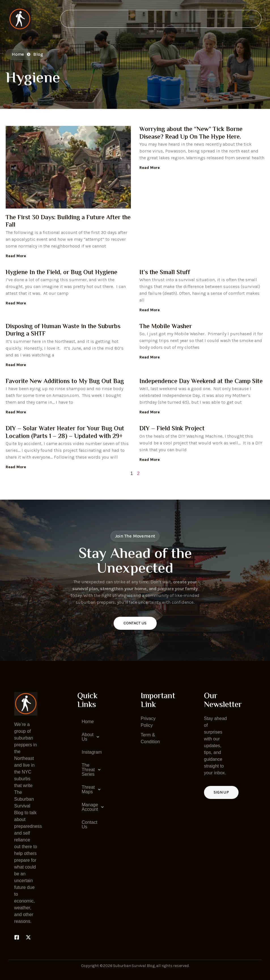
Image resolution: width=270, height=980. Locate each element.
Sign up (221, 792)
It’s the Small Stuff (165, 273)
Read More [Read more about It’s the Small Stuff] (150, 310)
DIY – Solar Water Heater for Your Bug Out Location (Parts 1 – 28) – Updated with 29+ (65, 433)
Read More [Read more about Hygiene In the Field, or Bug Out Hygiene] (16, 303)
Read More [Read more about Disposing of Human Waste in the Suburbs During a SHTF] (16, 365)
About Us (91, 737)
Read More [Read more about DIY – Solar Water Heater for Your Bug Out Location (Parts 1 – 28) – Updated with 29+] (16, 467)
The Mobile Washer (166, 327)
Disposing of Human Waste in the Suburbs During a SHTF (63, 330)
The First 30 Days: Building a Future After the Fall (68, 222)
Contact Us (135, 623)
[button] (89, 737)
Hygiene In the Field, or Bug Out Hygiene (61, 273)
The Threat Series (91, 770)
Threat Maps (91, 790)
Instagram (91, 752)
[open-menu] (251, 19)
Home (88, 722)
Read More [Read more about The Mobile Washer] (150, 357)
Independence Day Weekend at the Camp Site (201, 382)
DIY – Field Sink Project (172, 429)
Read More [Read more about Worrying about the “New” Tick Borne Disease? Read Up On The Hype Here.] (150, 168)
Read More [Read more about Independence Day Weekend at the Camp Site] (150, 412)
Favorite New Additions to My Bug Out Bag (65, 382)
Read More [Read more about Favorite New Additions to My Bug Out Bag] (16, 412)
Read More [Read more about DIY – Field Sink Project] (150, 460)
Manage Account (91, 807)
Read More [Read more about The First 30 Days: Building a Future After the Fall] (16, 256)
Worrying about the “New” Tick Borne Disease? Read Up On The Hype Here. (191, 133)
